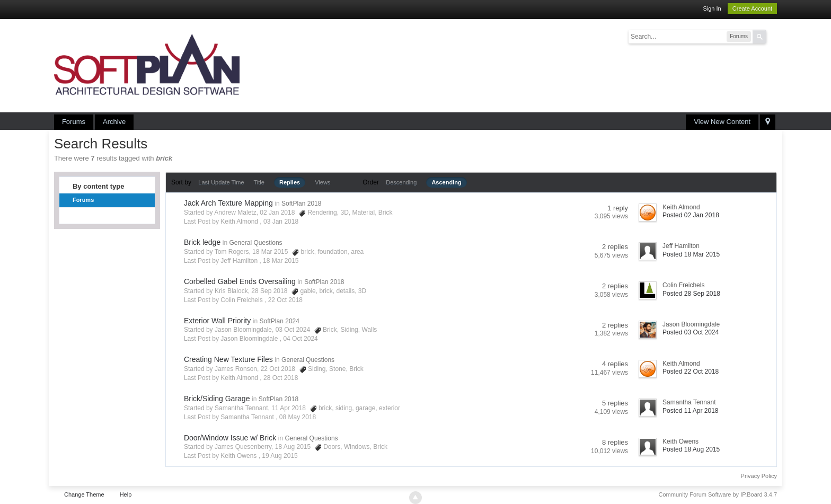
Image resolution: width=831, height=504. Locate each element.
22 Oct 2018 (285, 300)
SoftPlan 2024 (280, 321)
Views (322, 182)
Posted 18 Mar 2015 (691, 254)
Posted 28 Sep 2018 (691, 294)
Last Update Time (221, 182)
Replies (290, 182)
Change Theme (84, 494)
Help (126, 494)
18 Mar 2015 (281, 261)
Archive (114, 122)
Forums (74, 122)
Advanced (773, 36)
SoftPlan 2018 (301, 204)
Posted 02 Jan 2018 (691, 215)
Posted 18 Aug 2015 (691, 449)
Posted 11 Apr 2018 (690, 411)
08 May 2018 (298, 417)
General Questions (256, 243)
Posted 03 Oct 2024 (691, 332)
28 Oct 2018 (281, 378)
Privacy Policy (759, 476)
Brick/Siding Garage (217, 399)
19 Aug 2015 (280, 456)
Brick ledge (202, 242)
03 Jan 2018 (281, 222)
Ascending (446, 182)
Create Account (752, 8)
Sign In (712, 8)
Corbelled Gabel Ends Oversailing (240, 281)
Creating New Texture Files (228, 359)
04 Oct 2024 (300, 339)
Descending (401, 182)
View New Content (722, 122)
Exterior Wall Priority (217, 321)
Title (259, 182)
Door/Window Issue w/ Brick (230, 438)
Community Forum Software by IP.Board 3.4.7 (718, 494)
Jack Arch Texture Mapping (228, 203)
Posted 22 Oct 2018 (691, 372)
